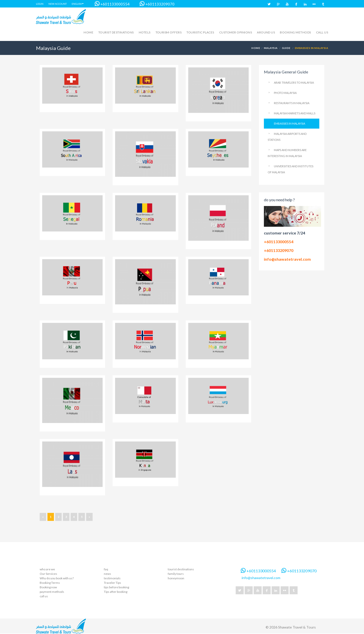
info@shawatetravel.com (287, 259)
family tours (176, 574)
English (77, 4)
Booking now (48, 587)
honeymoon (176, 578)
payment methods (52, 592)
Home (89, 32)
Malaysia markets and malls (295, 113)
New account (58, 4)
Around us (266, 32)
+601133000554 (110, 4)
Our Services (48, 574)
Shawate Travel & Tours (297, 627)
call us (322, 32)
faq (106, 569)
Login (40, 4)
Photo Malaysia (285, 93)
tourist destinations (181, 569)
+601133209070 (155, 4)
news (107, 574)
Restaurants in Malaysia (292, 103)
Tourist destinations (116, 32)
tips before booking (116, 587)
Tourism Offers (169, 32)
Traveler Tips (112, 583)
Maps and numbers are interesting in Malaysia (287, 153)
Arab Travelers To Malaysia (294, 83)
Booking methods (295, 32)
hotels (145, 32)
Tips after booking (116, 592)
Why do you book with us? (57, 578)
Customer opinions (236, 32)
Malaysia (271, 48)
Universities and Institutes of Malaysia (290, 169)
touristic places (200, 32)
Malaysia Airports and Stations (287, 137)
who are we (47, 569)
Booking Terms (50, 583)
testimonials (112, 578)
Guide (286, 48)
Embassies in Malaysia (289, 123)
